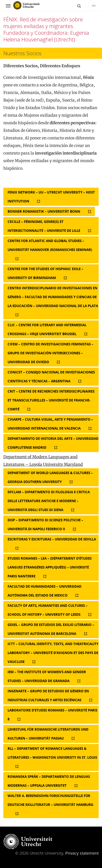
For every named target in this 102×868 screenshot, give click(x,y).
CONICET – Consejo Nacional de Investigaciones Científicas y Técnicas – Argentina (51, 377)
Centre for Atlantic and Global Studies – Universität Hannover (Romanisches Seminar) (50, 245)
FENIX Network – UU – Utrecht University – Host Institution (51, 197)
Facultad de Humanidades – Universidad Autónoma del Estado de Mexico (45, 591)
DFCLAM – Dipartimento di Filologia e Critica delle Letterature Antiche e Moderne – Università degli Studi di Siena (49, 501)
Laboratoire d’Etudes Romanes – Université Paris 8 (52, 715)
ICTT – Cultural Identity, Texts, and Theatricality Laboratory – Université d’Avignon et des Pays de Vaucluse (53, 653)
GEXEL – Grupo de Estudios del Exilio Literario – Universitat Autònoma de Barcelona (51, 629)
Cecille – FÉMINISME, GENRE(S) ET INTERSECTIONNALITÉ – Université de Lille (44, 226)
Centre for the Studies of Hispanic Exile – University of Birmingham (45, 273)
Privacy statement (82, 853)
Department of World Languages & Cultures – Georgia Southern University (50, 477)
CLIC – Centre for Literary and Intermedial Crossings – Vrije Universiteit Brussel (47, 329)
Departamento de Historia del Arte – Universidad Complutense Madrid (53, 443)
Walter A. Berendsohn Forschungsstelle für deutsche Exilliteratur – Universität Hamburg (50, 800)
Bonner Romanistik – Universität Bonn (44, 211)
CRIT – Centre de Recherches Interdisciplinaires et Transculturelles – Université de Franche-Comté (51, 400)
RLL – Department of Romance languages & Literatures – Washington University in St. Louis (52, 753)
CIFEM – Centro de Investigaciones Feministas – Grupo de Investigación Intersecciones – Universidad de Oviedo (50, 353)
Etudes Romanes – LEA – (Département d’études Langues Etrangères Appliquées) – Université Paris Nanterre (50, 567)
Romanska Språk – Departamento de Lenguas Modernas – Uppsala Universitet (49, 781)
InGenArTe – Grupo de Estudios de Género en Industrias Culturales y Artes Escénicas (48, 695)
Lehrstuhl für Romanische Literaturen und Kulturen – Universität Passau (48, 734)
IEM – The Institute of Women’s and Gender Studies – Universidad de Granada (47, 676)
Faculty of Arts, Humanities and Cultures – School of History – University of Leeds (48, 610)
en (94, 5)
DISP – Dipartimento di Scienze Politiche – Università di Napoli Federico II (45, 524)
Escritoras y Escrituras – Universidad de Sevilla (52, 539)
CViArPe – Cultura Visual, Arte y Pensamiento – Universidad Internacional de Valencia (50, 424)
